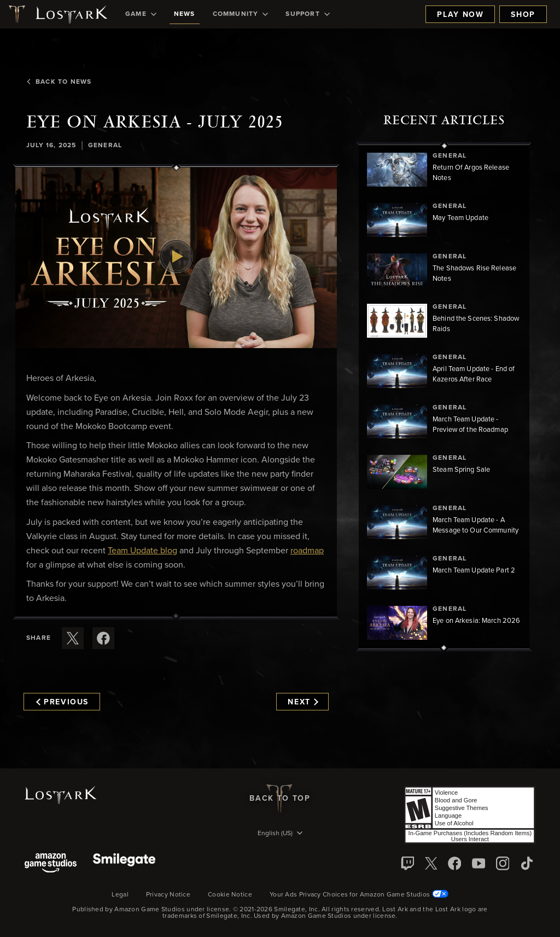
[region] (444, 397)
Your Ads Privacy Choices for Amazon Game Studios (359, 895)
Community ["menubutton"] (241, 14)
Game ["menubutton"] (141, 14)
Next (303, 702)
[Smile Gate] (124, 864)
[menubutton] (280, 834)
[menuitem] (141, 14)
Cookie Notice (230, 895)
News (185, 14)
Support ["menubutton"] (307, 14)
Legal (120, 895)
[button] (176, 258)
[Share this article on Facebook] (103, 638)
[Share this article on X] (73, 638)
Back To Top (280, 799)
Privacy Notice (168, 895)
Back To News (59, 82)
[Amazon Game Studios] (51, 864)
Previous (62, 702)
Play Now (460, 15)
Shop (523, 15)
